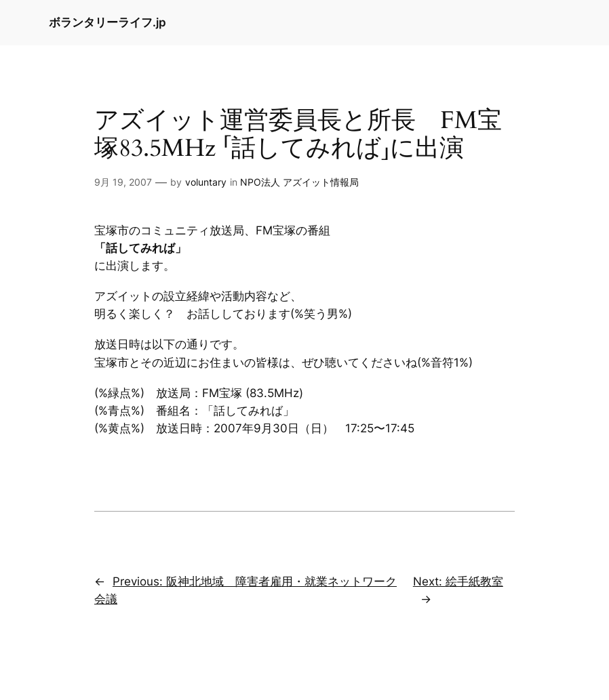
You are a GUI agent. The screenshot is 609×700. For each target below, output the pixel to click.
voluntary (206, 182)
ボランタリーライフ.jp (107, 22)
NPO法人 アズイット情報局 (299, 182)
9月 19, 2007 (123, 182)
